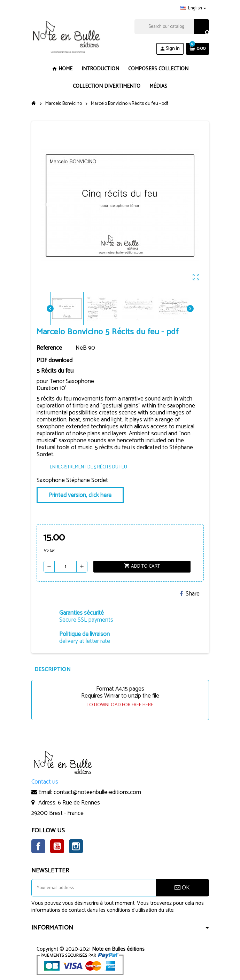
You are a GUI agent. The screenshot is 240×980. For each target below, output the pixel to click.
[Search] (172, 27)
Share (190, 594)
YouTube (57, 846)
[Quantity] (65, 567)
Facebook (38, 846)
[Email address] (94, 888)
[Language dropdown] (193, 8)
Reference (49, 348)
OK (182, 888)
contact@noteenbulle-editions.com (97, 792)
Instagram (76, 846)
